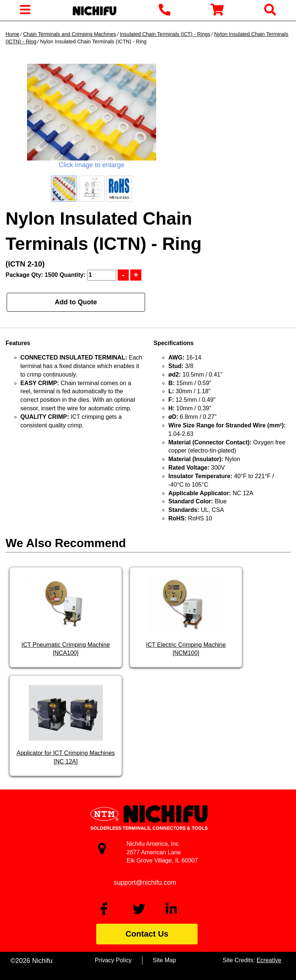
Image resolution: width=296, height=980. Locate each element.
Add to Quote (76, 302)
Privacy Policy (113, 960)
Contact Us (147, 934)
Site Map (164, 960)
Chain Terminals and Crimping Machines (69, 34)
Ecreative (269, 960)
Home (12, 34)
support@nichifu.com (145, 883)
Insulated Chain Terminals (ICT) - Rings (165, 34)
